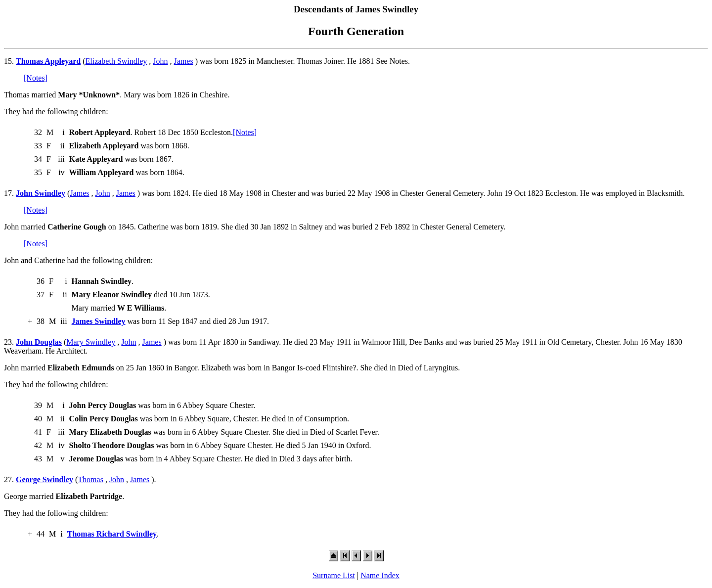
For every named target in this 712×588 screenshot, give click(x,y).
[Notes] (36, 78)
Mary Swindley (91, 342)
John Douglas (39, 342)
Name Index (380, 575)
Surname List (334, 575)
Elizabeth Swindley (116, 61)
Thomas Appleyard (48, 61)
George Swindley (44, 479)
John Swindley (41, 193)
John (160, 61)
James (184, 61)
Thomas (90, 479)
